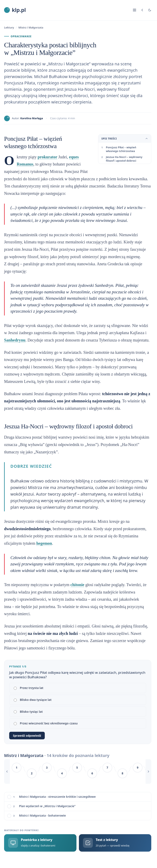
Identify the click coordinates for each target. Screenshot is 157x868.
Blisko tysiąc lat (28, 711)
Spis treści (125, 139)
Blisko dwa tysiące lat (33, 700)
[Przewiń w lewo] (7, 772)
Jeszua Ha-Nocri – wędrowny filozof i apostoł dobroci (124, 159)
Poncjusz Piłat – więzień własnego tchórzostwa (121, 149)
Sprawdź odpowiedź (27, 736)
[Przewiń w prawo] (148, 772)
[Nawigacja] (135, 10)
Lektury (9, 27)
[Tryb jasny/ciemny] (150, 10)
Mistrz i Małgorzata (31, 27)
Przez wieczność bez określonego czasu (46, 723)
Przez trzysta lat (29, 688)
